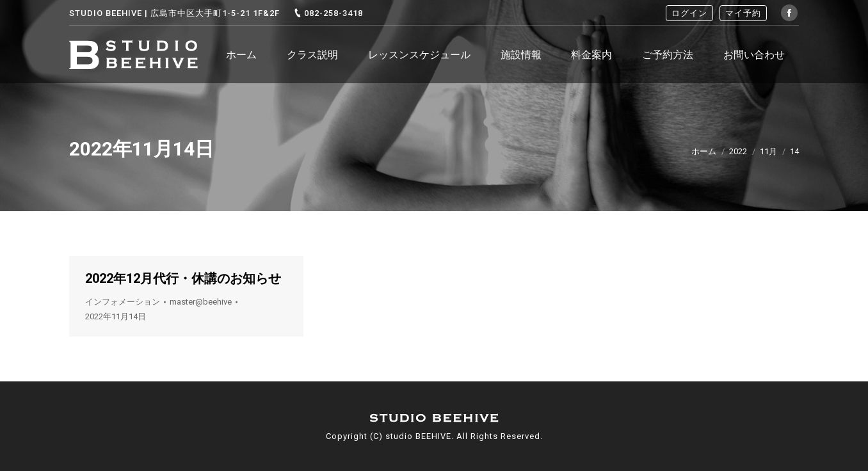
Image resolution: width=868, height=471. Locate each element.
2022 (738, 151)
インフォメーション (123, 302)
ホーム (704, 151)
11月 (768, 151)
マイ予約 (743, 13)
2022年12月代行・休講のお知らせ (183, 278)
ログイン (689, 13)
